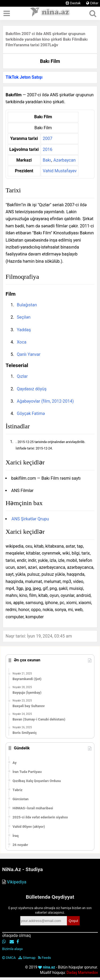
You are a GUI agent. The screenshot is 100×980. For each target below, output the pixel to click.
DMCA (9, 958)
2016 (47, 149)
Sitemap (27, 958)
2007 (47, 138)
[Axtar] (93, 13)
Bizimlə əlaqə (12, 949)
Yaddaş (24, 330)
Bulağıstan (27, 305)
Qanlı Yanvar (29, 354)
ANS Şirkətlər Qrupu (30, 519)
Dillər (92, 3)
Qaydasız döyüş (32, 389)
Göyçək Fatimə (31, 413)
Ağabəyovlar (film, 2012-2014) (45, 401)
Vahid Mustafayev (60, 171)
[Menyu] (7, 13)
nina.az (47, 967)
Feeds (45, 958)
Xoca (22, 342)
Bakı (47, 160)
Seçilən (24, 317)
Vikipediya (17, 882)
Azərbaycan (64, 160)
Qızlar (22, 376)
